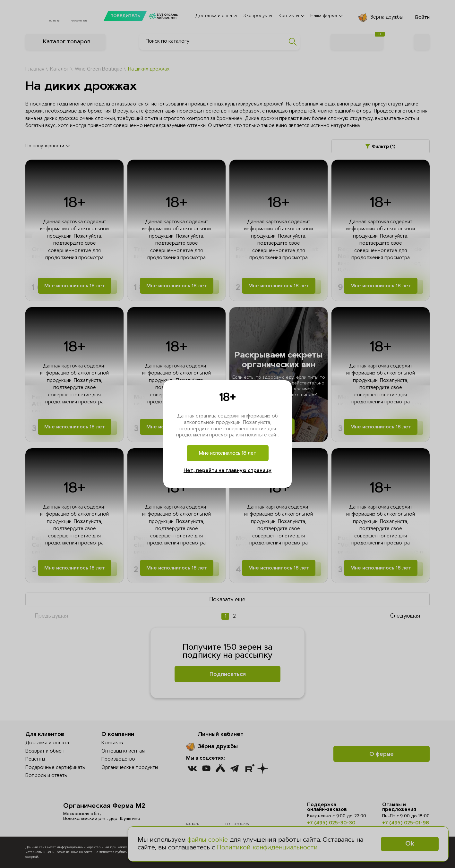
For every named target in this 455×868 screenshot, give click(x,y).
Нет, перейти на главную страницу (227, 471)
